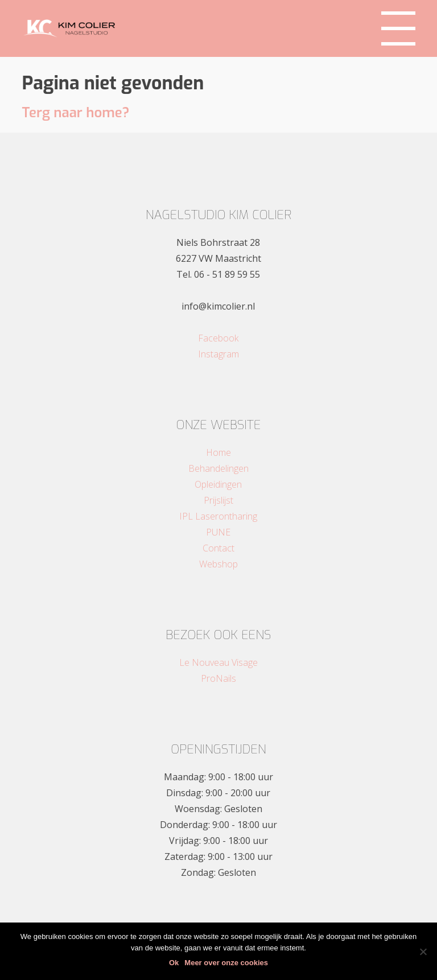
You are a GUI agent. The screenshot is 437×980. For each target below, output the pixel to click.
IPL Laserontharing (218, 516)
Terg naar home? (75, 113)
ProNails (218, 678)
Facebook (218, 338)
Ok (174, 963)
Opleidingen (218, 484)
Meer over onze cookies (226, 963)
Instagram (218, 354)
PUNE (218, 532)
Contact (218, 548)
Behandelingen (218, 468)
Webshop (218, 564)
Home (218, 452)
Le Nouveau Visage (218, 662)
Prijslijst (218, 500)
